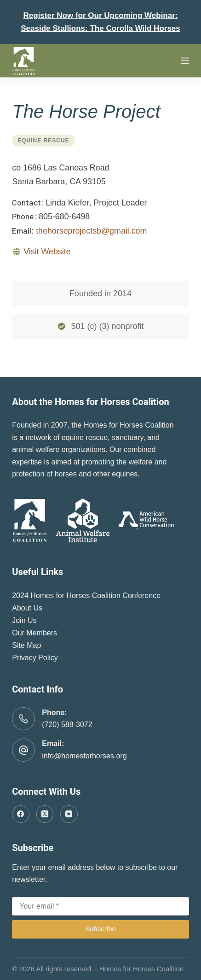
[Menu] (185, 61)
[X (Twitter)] (45, 814)
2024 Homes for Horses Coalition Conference (86, 596)
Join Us (24, 620)
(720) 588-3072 (67, 725)
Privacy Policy (35, 658)
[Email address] (100, 906)
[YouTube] (69, 814)
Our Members (34, 633)
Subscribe (100, 929)
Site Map (26, 645)
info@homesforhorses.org (84, 756)
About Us (27, 608)
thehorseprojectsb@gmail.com (91, 231)
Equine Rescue (43, 141)
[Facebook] (21, 814)
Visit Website (47, 252)
